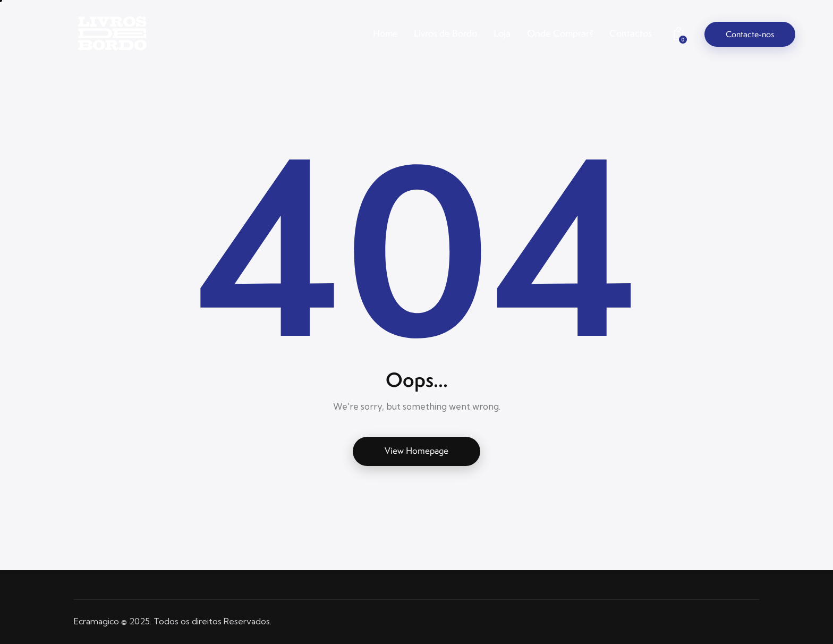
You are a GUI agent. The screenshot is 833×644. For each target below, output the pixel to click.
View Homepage (416, 451)
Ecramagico (96, 621)
